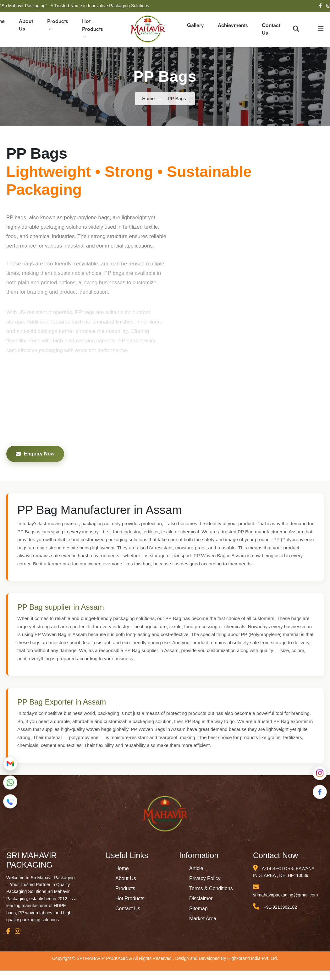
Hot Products (92, 29)
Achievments (233, 25)
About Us (26, 25)
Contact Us (271, 29)
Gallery (195, 25)
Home (148, 98)
